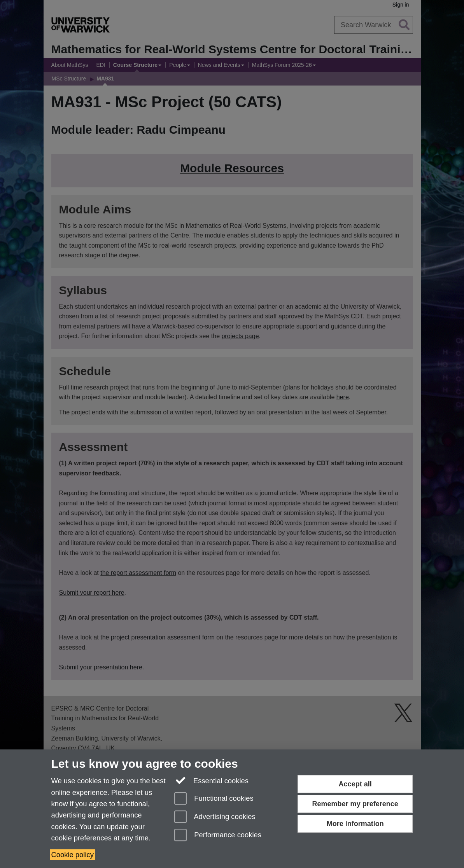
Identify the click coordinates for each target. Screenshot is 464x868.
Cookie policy (73, 855)
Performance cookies (218, 836)
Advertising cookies (215, 817)
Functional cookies (214, 799)
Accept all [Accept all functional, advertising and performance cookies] (355, 784)
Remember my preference (355, 804)
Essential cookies (211, 780)
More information (355, 824)
